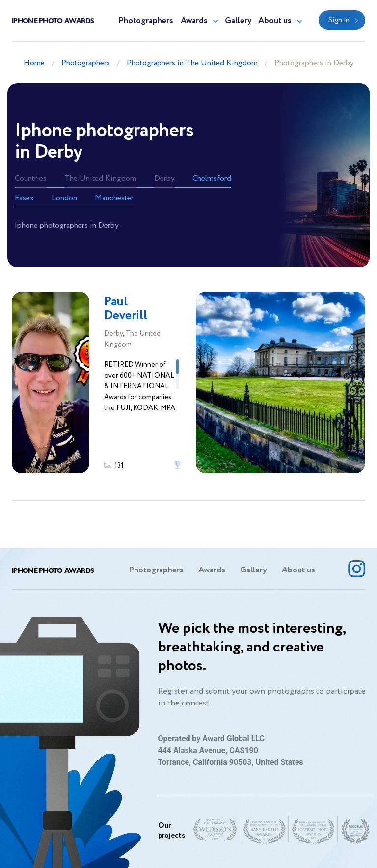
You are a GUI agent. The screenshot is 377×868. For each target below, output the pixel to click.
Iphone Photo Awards (53, 20)
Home (34, 63)
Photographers (146, 21)
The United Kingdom (100, 178)
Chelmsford (212, 178)
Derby (164, 178)
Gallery (238, 21)
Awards (194, 21)
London (64, 198)
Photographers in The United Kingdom (192, 63)
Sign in (339, 20)
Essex (24, 198)
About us (275, 21)
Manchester (114, 198)
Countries (31, 178)
